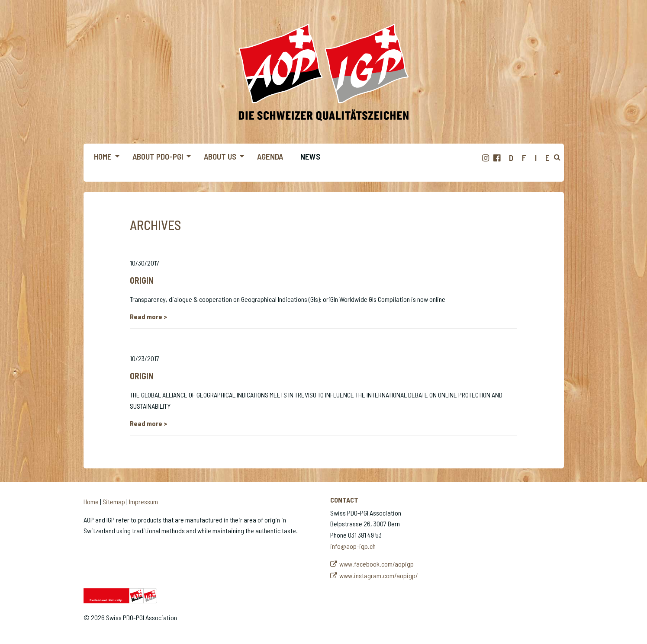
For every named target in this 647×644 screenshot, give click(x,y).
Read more (147, 316)
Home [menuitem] (103, 156)
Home (91, 501)
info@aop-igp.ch (353, 546)
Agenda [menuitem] (270, 156)
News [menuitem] (310, 156)
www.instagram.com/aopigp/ (379, 575)
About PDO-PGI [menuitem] (158, 156)
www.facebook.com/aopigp (377, 564)
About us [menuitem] (220, 156)
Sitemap (114, 501)
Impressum (143, 501)
